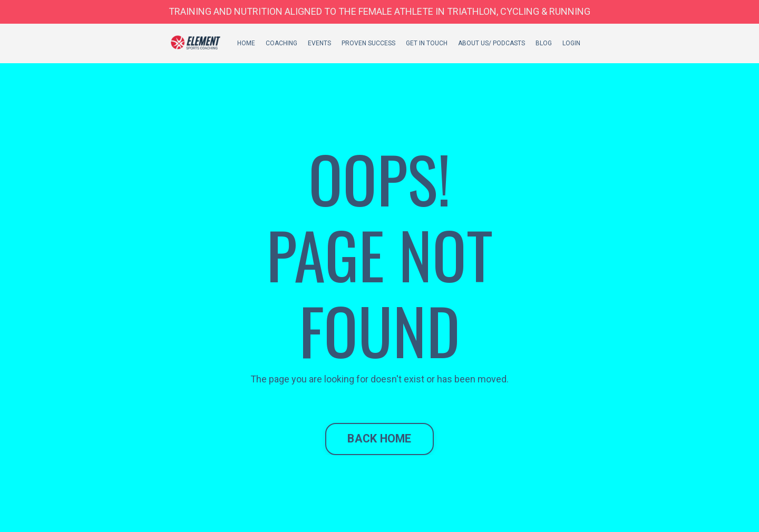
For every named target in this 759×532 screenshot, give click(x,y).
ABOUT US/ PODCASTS (492, 43)
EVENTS (319, 43)
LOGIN (571, 43)
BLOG (544, 43)
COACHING (281, 43)
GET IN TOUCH (427, 43)
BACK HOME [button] (379, 439)
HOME (246, 43)
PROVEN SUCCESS (368, 43)
